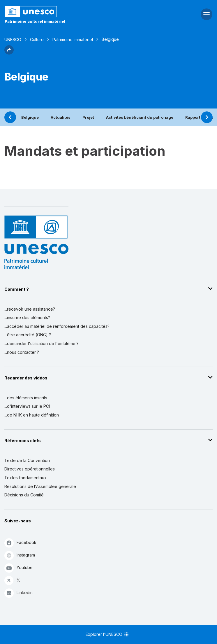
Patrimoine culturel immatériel (35, 21)
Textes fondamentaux (25, 478)
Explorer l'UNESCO (107, 634)
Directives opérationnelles (30, 469)
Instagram (20, 555)
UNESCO (13, 40)
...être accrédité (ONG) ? (28, 335)
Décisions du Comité (24, 495)
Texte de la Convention (27, 460)
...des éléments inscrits (26, 398)
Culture (37, 40)
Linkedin (18, 593)
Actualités (61, 117)
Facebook (20, 543)
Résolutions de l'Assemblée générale (40, 486)
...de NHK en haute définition (32, 415)
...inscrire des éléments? (27, 317)
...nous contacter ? (22, 352)
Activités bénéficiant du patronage (140, 117)
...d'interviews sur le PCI (27, 406)
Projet (88, 117)
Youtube (18, 568)
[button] (9, 53)
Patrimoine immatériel (73, 40)
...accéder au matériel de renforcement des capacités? (57, 326)
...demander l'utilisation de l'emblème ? (42, 343)
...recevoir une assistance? (30, 309)
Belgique (30, 117)
